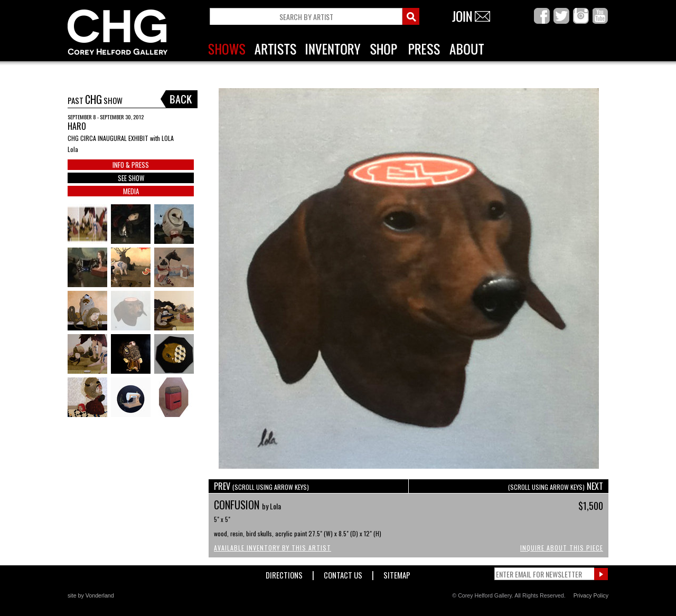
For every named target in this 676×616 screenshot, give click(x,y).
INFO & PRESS (131, 165)
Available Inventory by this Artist (273, 548)
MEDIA (131, 191)
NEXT (556, 486)
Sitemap (397, 573)
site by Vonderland (91, 595)
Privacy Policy (591, 595)
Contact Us (343, 573)
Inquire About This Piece (562, 548)
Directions (284, 573)
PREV (261, 486)
